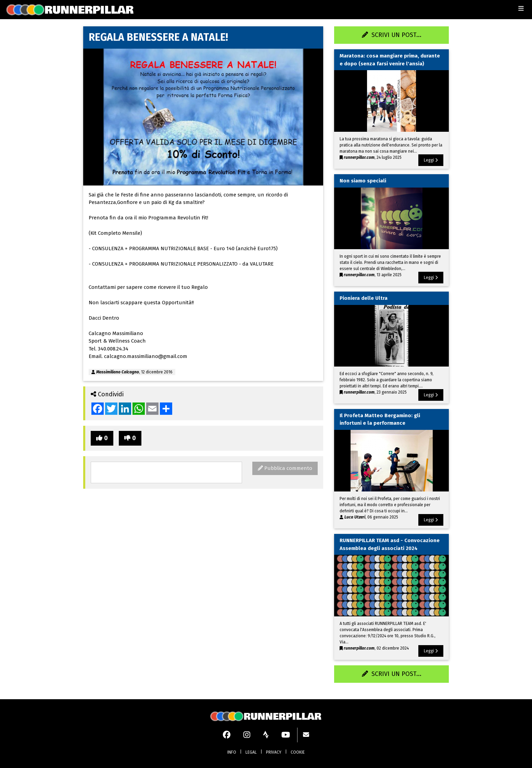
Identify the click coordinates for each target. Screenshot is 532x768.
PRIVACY (274, 752)
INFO (232, 752)
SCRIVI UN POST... (392, 35)
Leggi (431, 160)
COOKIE (298, 752)
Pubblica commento (285, 468)
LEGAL (251, 752)
